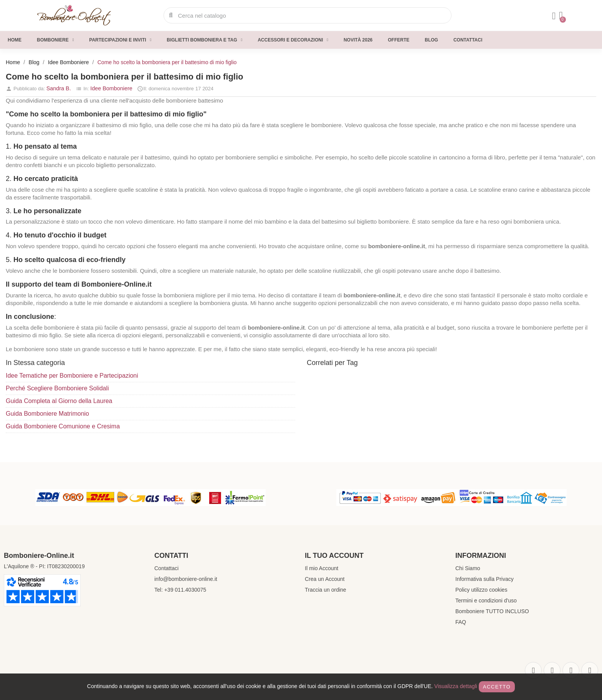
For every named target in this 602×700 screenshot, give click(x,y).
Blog (431, 40)
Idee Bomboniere (111, 88)
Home (15, 40)
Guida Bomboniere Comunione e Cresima (63, 426)
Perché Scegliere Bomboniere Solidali (57, 388)
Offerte (399, 40)
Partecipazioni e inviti (120, 40)
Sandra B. (59, 88)
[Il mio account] (552, 16)
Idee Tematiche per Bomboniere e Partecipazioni (72, 376)
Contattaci (468, 40)
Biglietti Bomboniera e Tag (204, 40)
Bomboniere (55, 40)
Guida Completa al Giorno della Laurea (59, 401)
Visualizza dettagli (456, 686)
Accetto (497, 687)
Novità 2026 (358, 40)
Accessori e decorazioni (293, 40)
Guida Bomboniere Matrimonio (47, 414)
